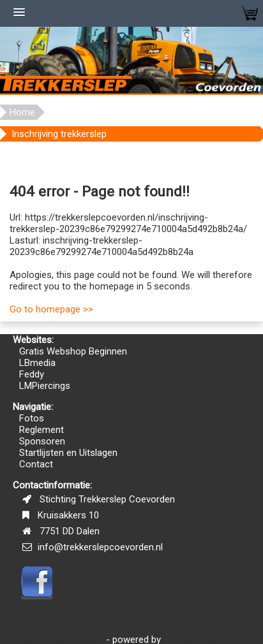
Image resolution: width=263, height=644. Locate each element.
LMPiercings (45, 386)
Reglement (41, 430)
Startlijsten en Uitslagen (68, 453)
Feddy (32, 374)
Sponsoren (42, 441)
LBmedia (37, 363)
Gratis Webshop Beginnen (73, 351)
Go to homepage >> (51, 309)
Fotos (32, 418)
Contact (36, 464)
